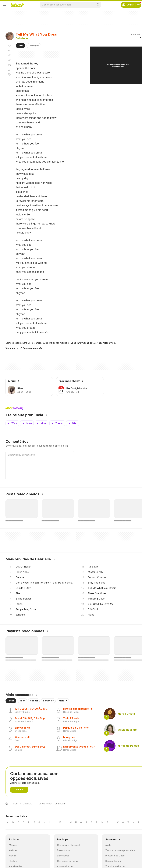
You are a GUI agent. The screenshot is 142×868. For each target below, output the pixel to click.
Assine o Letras (65, 866)
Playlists (13, 861)
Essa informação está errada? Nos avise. (93, 343)
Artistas (13, 850)
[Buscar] (98, 5)
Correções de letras (68, 861)
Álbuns (12, 856)
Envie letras (63, 856)
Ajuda (108, 845)
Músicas (13, 845)
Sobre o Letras (113, 861)
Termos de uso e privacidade (120, 850)
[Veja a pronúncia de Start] (27, 423)
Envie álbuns (64, 850)
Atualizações (16, 866)
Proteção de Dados (116, 856)
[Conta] (138, 5)
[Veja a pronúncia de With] (73, 423)
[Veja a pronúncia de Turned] (57, 423)
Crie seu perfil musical (68, 845)
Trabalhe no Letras (115, 866)
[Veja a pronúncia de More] (42, 423)
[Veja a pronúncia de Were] (12, 423)
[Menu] (5, 5)
